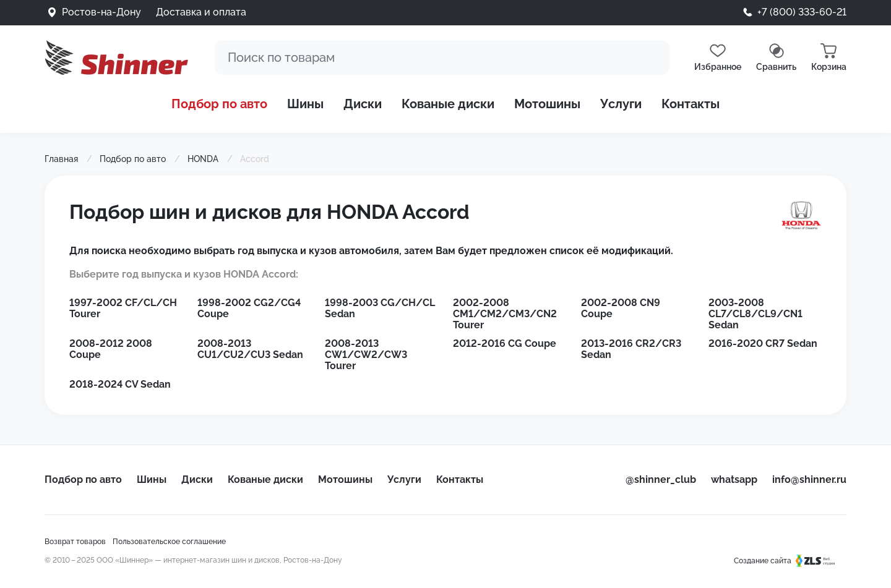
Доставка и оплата (201, 12)
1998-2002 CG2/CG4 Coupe (249, 308)
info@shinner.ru (809, 479)
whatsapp (734, 479)
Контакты (691, 104)
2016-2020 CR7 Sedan (763, 343)
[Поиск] (442, 58)
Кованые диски (448, 104)
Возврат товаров (75, 542)
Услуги (621, 104)
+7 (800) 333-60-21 (802, 12)
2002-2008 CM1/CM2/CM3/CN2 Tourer (505, 314)
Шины (305, 104)
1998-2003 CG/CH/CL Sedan (380, 308)
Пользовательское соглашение (169, 542)
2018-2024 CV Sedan (120, 384)
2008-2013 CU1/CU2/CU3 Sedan (250, 349)
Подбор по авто (219, 104)
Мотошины (547, 104)
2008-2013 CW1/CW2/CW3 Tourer (366, 355)
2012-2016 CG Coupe (505, 343)
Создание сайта (790, 561)
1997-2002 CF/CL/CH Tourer (123, 308)
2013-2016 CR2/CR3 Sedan (631, 349)
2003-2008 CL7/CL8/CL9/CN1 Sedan (755, 314)
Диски (363, 104)
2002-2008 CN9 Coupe (621, 308)
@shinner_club (661, 479)
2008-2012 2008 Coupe (111, 349)
